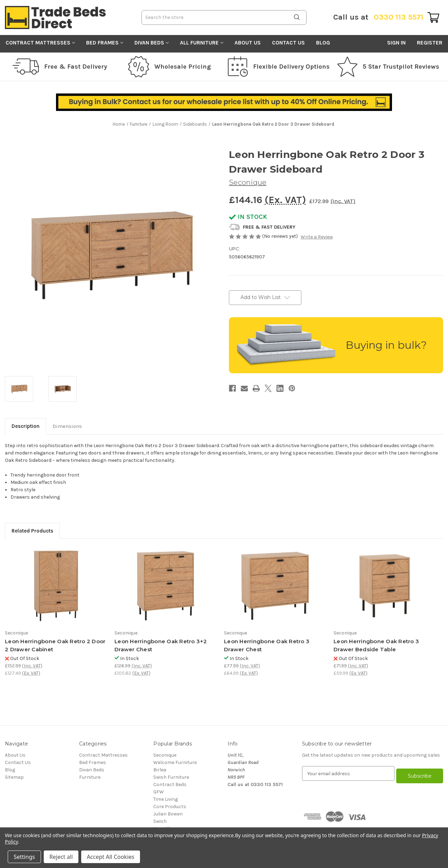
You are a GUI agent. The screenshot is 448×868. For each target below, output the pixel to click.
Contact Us (288, 43)
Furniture (90, 777)
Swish (160, 821)
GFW (159, 792)
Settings (24, 857)
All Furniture (202, 43)
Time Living (166, 799)
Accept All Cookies (111, 857)
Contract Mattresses (40, 43)
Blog (323, 43)
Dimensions (67, 426)
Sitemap (14, 777)
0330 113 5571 (378, 17)
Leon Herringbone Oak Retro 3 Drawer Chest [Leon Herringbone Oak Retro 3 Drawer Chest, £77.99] (267, 645)
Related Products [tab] (32, 531)
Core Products (170, 807)
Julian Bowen (168, 814)
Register (430, 43)
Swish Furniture (171, 777)
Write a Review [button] (317, 237)
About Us (248, 43)
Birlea (160, 770)
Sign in (396, 43)
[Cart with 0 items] (433, 18)
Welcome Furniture (175, 762)
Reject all (61, 857)
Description (26, 426)
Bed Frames (105, 43)
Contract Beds (170, 784)
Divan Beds (152, 43)
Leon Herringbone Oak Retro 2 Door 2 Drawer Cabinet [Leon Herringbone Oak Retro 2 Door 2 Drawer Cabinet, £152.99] (55, 645)
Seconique (165, 755)
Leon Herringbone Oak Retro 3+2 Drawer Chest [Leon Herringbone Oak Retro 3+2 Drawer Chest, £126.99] (161, 645)
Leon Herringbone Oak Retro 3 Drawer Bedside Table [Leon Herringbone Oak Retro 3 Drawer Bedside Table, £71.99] (376, 645)
